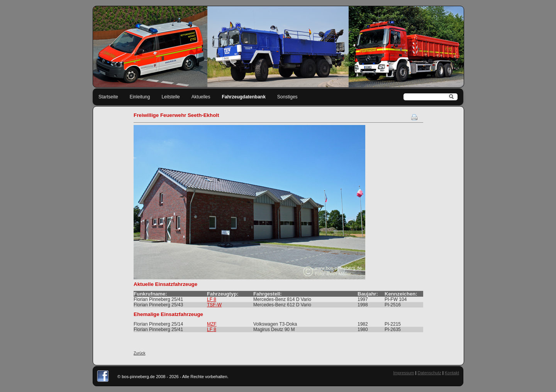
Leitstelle (170, 97)
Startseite (108, 97)
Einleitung (140, 97)
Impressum (403, 373)
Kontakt (452, 373)
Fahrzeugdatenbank (244, 97)
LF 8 (212, 299)
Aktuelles (201, 97)
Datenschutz (430, 373)
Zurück (140, 353)
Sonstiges (287, 97)
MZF (212, 324)
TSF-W (214, 305)
